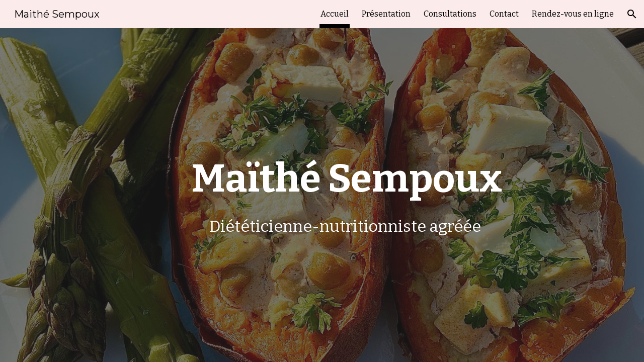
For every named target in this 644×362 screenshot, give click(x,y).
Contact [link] (504, 14)
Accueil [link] (335, 14)
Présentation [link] (386, 14)
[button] (632, 14)
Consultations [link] (450, 14)
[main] (347, 195)
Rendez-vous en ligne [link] (573, 14)
